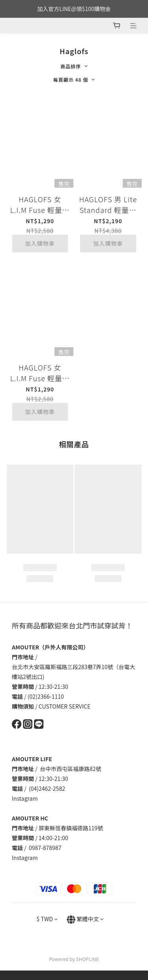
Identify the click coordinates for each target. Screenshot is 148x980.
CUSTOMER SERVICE (65, 706)
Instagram (25, 798)
